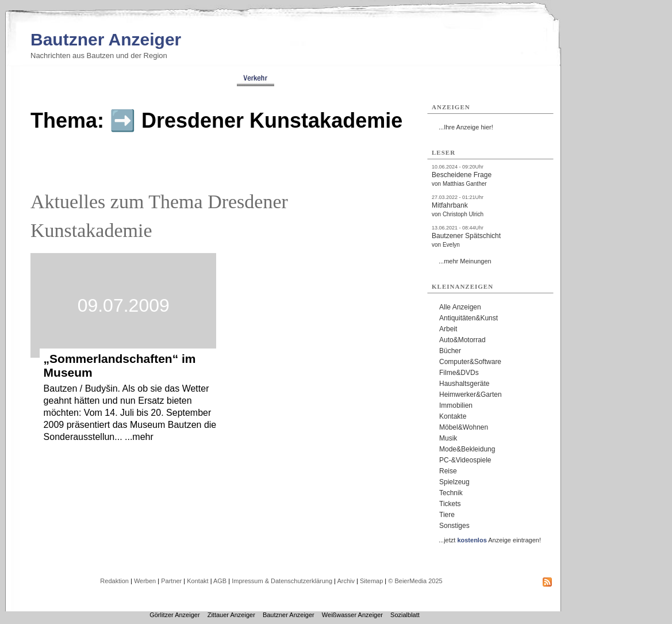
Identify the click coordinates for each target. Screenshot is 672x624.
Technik (451, 493)
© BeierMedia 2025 (415, 581)
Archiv (346, 581)
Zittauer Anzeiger (231, 615)
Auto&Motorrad (462, 340)
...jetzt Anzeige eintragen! (490, 540)
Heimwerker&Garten (471, 395)
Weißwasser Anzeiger (352, 615)
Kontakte (453, 416)
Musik (448, 438)
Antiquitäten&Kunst (469, 318)
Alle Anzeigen (460, 307)
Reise (448, 471)
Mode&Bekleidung (467, 449)
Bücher (450, 351)
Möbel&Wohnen (464, 427)
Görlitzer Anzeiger (174, 615)
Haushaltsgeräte (464, 384)
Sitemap (371, 581)
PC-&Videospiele (465, 460)
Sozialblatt (405, 615)
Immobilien (456, 405)
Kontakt (197, 581)
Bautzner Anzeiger (106, 39)
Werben (145, 581)
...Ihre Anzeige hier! (466, 127)
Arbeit (448, 329)
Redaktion (114, 581)
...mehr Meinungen (465, 261)
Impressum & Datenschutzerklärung (282, 581)
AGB (220, 581)
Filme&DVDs (459, 373)
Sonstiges (454, 526)
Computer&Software (470, 362)
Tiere (447, 515)
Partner (171, 581)
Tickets (450, 504)
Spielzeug (454, 482)
